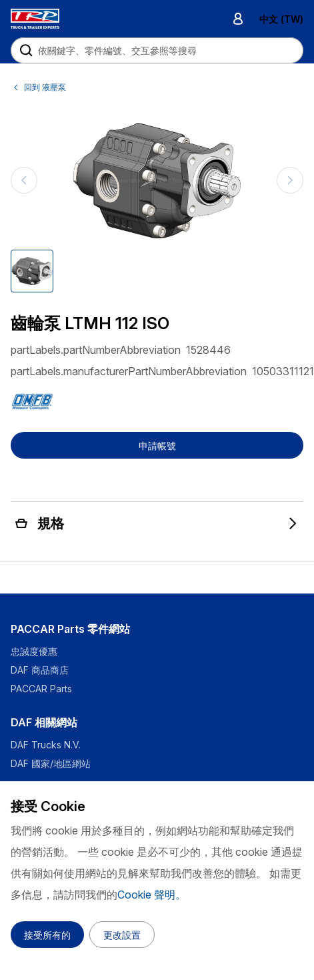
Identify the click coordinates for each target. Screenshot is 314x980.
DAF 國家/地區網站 (51, 763)
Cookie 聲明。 (152, 895)
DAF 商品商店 (40, 670)
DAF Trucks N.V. (46, 745)
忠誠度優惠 (34, 651)
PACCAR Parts (41, 689)
